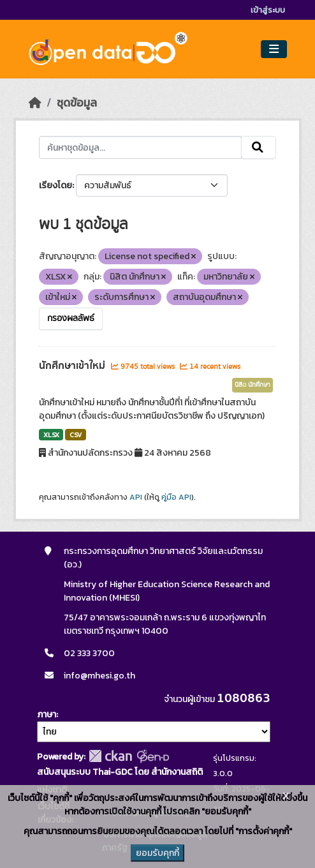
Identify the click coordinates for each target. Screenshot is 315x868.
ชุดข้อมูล (77, 103)
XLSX (51, 435)
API (136, 497)
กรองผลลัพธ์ (71, 318)
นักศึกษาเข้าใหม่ (73, 366)
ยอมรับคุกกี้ (157, 853)
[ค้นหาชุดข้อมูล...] (141, 147)
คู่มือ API (176, 497)
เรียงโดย (55, 185)
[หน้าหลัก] (35, 103)
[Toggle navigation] (274, 49)
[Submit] (259, 147)
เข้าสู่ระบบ (268, 10)
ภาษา (47, 715)
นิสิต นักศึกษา (253, 385)
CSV (76, 435)
